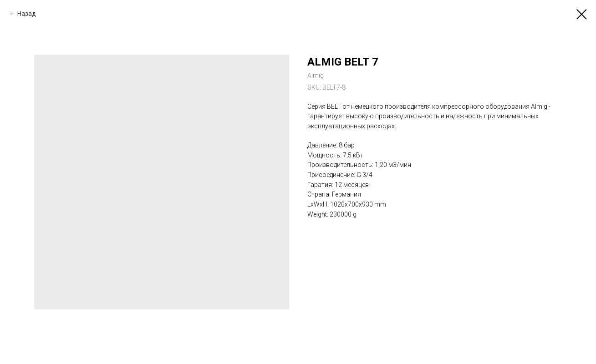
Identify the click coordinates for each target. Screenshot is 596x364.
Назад (27, 14)
